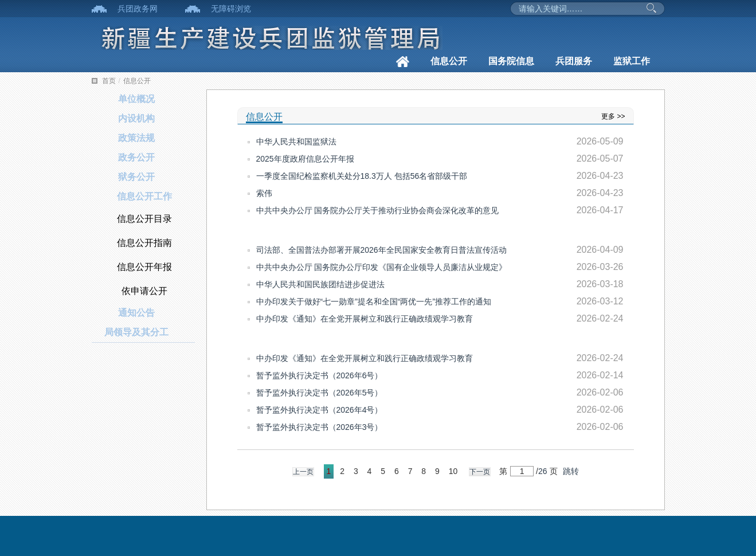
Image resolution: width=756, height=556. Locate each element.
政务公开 (136, 157)
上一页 (303, 472)
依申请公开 (144, 291)
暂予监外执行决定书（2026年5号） (320, 393)
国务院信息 (511, 61)
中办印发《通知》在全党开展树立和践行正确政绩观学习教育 (365, 319)
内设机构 (136, 118)
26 (543, 471)
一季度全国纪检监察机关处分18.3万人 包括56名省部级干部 (362, 176)
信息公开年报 (144, 267)
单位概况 (136, 99)
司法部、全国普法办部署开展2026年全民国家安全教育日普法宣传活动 (381, 250)
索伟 (264, 193)
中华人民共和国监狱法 (296, 142)
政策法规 (136, 138)
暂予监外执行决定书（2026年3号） (320, 427)
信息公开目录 (144, 219)
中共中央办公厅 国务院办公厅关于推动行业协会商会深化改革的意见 (378, 210)
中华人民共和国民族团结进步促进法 (320, 284)
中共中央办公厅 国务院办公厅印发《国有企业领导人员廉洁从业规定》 (382, 267)
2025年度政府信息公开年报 (305, 159)
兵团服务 (574, 61)
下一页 (480, 472)
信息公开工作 (144, 196)
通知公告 (136, 313)
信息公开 (449, 61)
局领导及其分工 (136, 332)
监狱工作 (632, 61)
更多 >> (613, 116)
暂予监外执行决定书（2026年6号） (320, 375)
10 (453, 471)
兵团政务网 (138, 9)
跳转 (571, 471)
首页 (109, 81)
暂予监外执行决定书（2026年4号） (320, 410)
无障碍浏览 (231, 9)
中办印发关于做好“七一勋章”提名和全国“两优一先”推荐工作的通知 (374, 302)
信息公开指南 (144, 243)
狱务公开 (136, 177)
